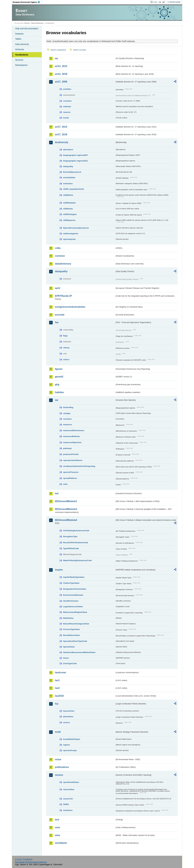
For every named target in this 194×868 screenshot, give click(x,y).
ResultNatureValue (72, 635)
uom (58, 827)
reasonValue (69, 789)
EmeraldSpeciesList (72, 172)
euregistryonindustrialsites (70, 307)
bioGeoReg (68, 407)
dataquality (68, 166)
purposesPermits (71, 454)
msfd (58, 732)
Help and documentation (27, 29)
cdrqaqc (67, 413)
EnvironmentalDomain (73, 595)
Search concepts (80, 50)
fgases (59, 369)
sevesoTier (68, 799)
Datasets (19, 34)
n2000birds (68, 195)
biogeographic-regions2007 (76, 155)
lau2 (57, 688)
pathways (67, 448)
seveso (59, 775)
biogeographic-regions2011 (76, 161)
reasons (67, 112)
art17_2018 (61, 134)
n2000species (69, 220)
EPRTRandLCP (64, 296)
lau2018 (59, 696)
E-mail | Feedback (24, 859)
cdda (58, 248)
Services (19, 60)
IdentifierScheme (71, 601)
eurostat (60, 315)
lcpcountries (69, 711)
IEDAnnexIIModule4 (66, 520)
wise (58, 835)
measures (68, 425)
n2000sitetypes (70, 214)
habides (59, 392)
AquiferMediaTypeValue (74, 577)
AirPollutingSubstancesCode (76, 531)
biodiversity (62, 142)
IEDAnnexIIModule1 (66, 501)
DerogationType (70, 536)
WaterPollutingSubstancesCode (78, 560)
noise (58, 759)
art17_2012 (61, 127)
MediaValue (68, 618)
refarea (66, 348)
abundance (68, 150)
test (57, 820)
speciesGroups (70, 750)
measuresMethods (71, 436)
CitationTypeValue (71, 583)
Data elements (22, 44)
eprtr (58, 288)
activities (67, 89)
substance (68, 810)
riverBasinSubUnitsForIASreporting (79, 466)
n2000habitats (69, 203)
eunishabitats (69, 177)
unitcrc (66, 359)
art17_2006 (61, 82)
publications (62, 767)
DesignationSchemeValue (75, 589)
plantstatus (68, 717)
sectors (67, 722)
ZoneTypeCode (70, 663)
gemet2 (59, 377)
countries (67, 101)
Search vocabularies (58, 50)
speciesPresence (71, 472)
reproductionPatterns (73, 460)
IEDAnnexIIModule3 (66, 509)
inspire (59, 570)
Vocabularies (22, 55)
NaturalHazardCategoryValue (76, 624)
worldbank (61, 843)
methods (67, 107)
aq (56, 58)
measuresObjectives (72, 442)
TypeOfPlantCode (71, 548)
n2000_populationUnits (74, 189)
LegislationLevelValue (73, 607)
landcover (61, 672)
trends (66, 118)
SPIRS (66, 804)
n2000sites (68, 209)
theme (66, 658)
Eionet (27, 23)
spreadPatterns (70, 478)
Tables (18, 39)
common (60, 256)
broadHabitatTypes (72, 739)
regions (67, 745)
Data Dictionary (37, 23)
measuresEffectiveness (74, 430)
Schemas (20, 49)
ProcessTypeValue (71, 629)
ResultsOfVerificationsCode (76, 543)
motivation (68, 184)
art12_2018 (61, 74)
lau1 (57, 680)
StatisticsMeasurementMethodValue (79, 652)
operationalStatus (71, 782)
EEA (27, 2)
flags (65, 336)
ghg (57, 384)
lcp (57, 704)
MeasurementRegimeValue (75, 612)
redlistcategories (71, 234)
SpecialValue (69, 647)
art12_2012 (61, 66)
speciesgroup (69, 239)
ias (57, 400)
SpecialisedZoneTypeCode (75, 641)
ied (57, 493)
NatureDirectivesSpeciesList (76, 228)
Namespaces (21, 65)
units (65, 484)
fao (57, 322)
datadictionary (63, 264)
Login (155, 2)
